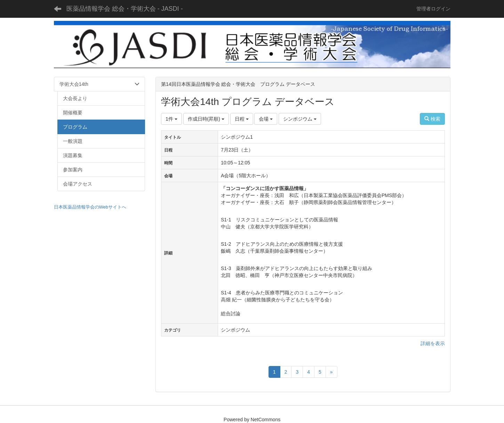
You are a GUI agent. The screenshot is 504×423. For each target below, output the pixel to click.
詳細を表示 (433, 343)
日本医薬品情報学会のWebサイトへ (90, 207)
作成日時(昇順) (206, 119)
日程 (242, 119)
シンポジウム (300, 119)
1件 (171, 119)
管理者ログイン (433, 9)
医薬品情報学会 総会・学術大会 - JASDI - (125, 9)
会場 (266, 119)
